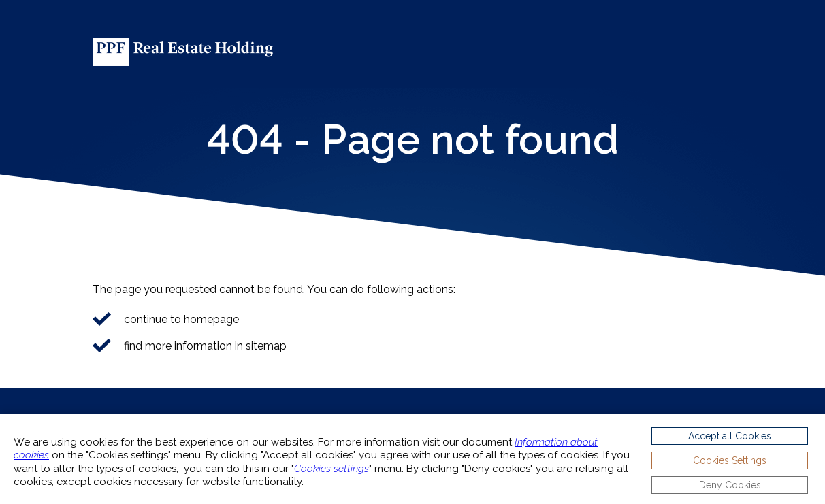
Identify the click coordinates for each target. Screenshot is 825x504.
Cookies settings (331, 469)
